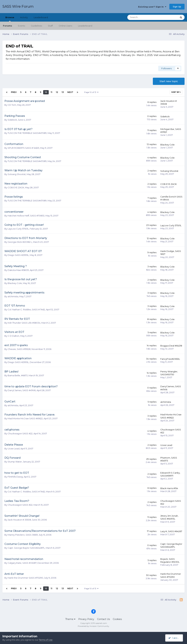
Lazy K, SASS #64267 (171, 531)
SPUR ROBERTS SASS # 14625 (23, 148)
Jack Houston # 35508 (19, 520)
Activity (24, 17)
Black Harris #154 (169, 488)
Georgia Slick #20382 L (20, 242)
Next (70, 92)
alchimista (13, 296)
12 (57, 92)
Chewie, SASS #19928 (19, 349)
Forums (8, 26)
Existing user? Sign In (152, 7)
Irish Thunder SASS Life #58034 (24, 323)
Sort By (176, 92)
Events (21, 26)
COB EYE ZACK (16, 187)
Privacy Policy (86, 619)
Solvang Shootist (17, 174)
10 (46, 92)
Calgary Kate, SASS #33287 (22, 563)
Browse (10, 19)
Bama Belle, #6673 (18, 375)
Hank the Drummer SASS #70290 (25, 578)
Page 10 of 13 (91, 92)
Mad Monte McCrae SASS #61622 (25, 418)
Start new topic (169, 81)
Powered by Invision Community (93, 626)
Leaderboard (85, 26)
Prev (14, 92)
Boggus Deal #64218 (171, 346)
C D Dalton (13, 336)
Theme (70, 619)
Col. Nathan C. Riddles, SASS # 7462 (26, 309)
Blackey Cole (167, 145)
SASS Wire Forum (18, 6)
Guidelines (36, 26)
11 (51, 92)
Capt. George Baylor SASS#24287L (26, 548)
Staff (50, 26)
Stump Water (15, 462)
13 (63, 92)
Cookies (117, 619)
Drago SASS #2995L (18, 255)
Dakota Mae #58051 (18, 270)
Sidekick (12, 120)
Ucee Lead (14, 449)
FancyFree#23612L (170, 359)
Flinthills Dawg (15, 477)
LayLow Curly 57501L (18, 229)
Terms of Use (46, 640)
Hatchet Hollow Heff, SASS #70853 (26, 216)
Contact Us (103, 619)
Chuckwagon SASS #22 (20, 433)
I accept (175, 638)
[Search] (144, 17)
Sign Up (177, 7)
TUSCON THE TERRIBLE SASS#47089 (27, 133)
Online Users (65, 26)
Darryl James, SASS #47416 (22, 390)
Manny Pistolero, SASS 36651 (23, 535)
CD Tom (12, 105)
